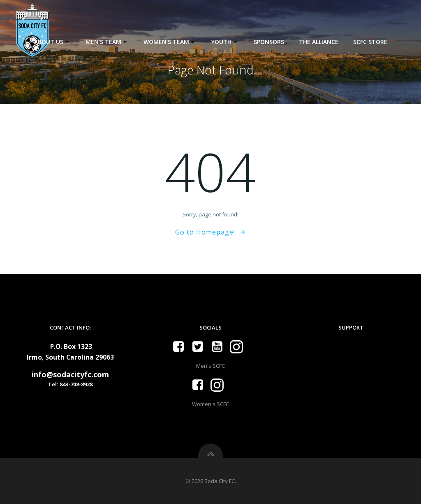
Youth (225, 42)
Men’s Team (107, 42)
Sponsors (269, 42)
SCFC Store (370, 42)
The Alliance (319, 42)
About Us (52, 42)
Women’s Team (170, 42)
